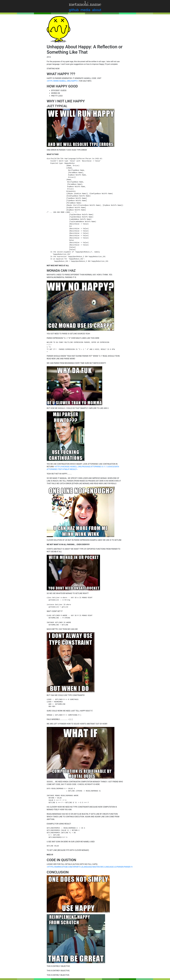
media (85, 10)
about (97, 10)
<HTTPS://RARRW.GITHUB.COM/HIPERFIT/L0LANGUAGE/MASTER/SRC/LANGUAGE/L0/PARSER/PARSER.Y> (90, 867)
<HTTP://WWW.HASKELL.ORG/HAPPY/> (63, 81)
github (74, 10)
